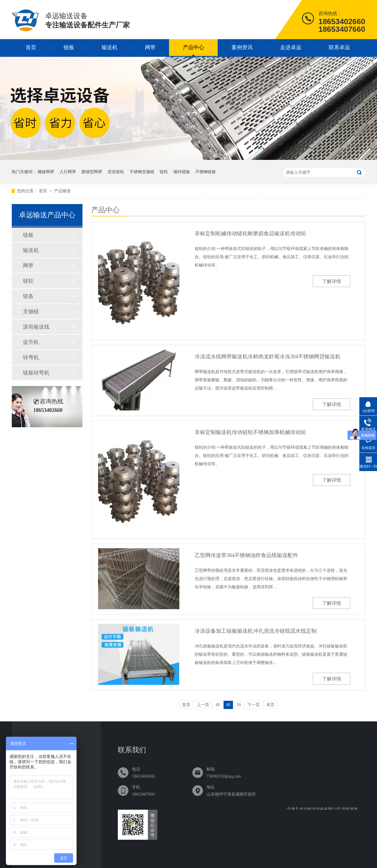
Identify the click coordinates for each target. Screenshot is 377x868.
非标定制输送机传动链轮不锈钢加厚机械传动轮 (250, 432)
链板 (69, 47)
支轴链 (31, 312)
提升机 (31, 342)
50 (239, 705)
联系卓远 (339, 47)
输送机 (110, 47)
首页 (31, 47)
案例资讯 (242, 47)
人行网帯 (68, 172)
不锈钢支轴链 (142, 172)
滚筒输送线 (36, 327)
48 (218, 705)
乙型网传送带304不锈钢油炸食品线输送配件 (246, 555)
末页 (270, 705)
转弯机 (31, 357)
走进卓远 (291, 47)
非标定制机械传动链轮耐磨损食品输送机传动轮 (250, 233)
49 (228, 705)
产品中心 (194, 47)
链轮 (164, 172)
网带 (150, 47)
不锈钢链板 (206, 172)
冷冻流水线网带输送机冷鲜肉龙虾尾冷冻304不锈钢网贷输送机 (268, 357)
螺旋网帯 (46, 172)
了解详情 (332, 281)
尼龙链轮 (116, 172)
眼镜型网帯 (92, 172)
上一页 (203, 705)
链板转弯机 (36, 373)
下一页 (254, 705)
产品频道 (62, 191)
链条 (28, 296)
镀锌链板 (182, 172)
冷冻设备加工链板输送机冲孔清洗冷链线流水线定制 (256, 631)
